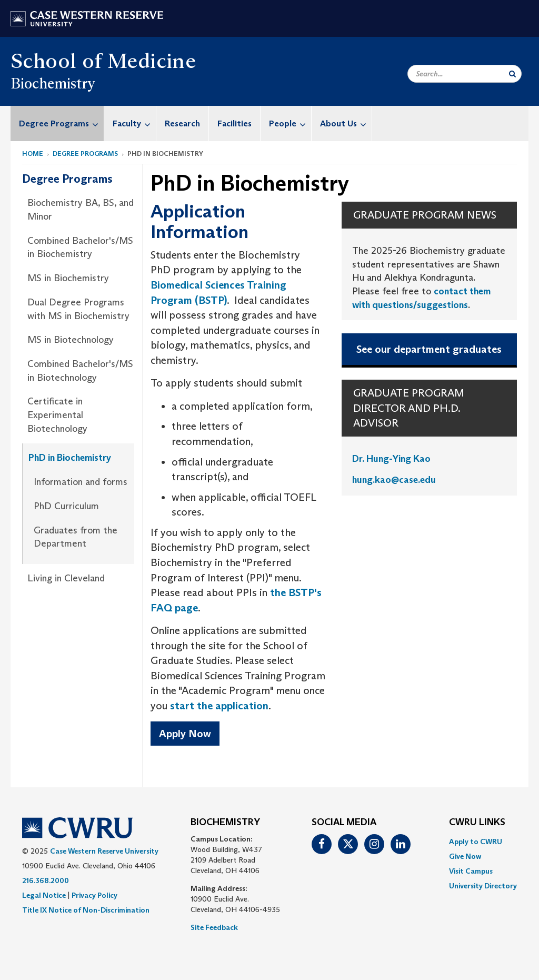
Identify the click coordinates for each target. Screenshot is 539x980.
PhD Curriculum (66, 506)
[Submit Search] (512, 74)
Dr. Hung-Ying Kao (391, 459)
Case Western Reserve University (104, 851)
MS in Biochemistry (68, 278)
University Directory (483, 886)
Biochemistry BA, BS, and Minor (81, 210)
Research (182, 123)
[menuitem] (57, 123)
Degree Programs (61, 123)
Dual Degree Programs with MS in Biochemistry (78, 309)
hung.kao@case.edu (394, 480)
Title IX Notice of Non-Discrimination (86, 910)
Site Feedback (214, 927)
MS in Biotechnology (71, 340)
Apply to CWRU (476, 842)
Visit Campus (471, 871)
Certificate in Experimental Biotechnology (57, 415)
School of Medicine (103, 61)
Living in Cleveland (66, 578)
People (290, 123)
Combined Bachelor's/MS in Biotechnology (80, 371)
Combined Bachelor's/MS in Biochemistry (80, 248)
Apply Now (185, 734)
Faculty (134, 123)
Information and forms (81, 482)
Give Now (465, 856)
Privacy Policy (94, 895)
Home (33, 154)
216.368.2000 (46, 880)
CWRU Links (477, 823)
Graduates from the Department (76, 537)
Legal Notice (44, 895)
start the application (219, 706)
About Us (346, 123)
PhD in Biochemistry (70, 458)
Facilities (234, 123)
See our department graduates (429, 349)
